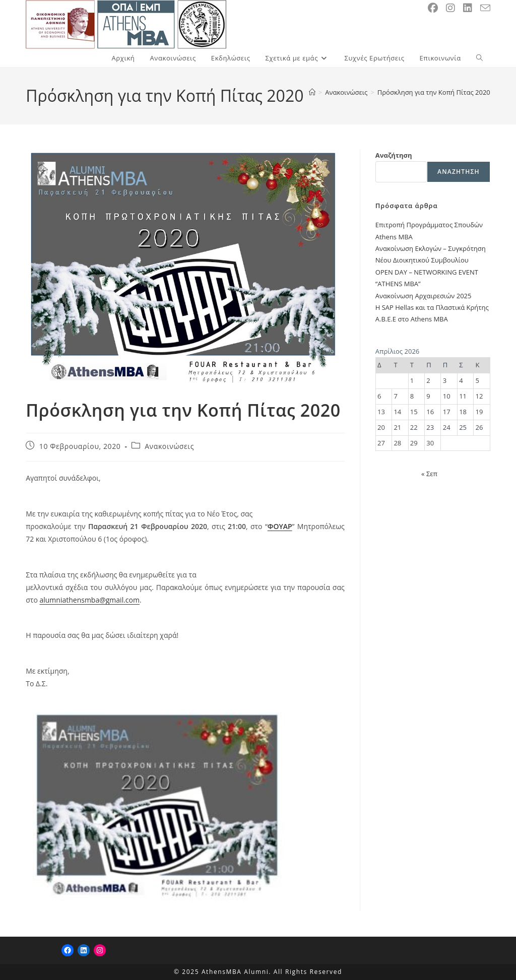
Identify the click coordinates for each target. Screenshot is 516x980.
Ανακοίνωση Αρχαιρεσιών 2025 (424, 296)
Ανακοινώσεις (169, 446)
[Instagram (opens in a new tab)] (450, 8)
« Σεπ (429, 474)
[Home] (312, 92)
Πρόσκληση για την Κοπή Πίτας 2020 (434, 92)
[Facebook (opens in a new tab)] (433, 8)
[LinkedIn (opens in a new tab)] (468, 8)
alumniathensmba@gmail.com (89, 600)
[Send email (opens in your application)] (485, 8)
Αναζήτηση (394, 155)
